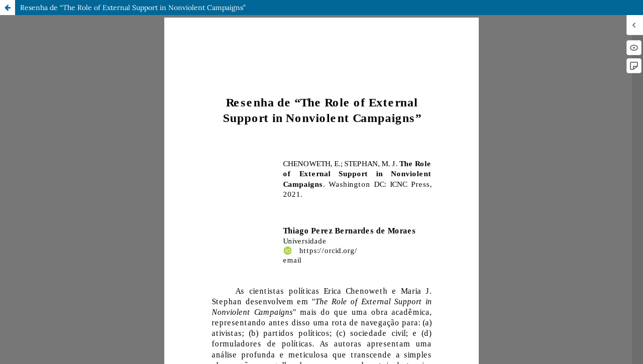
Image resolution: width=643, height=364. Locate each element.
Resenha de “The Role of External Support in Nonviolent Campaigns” (133, 8)
